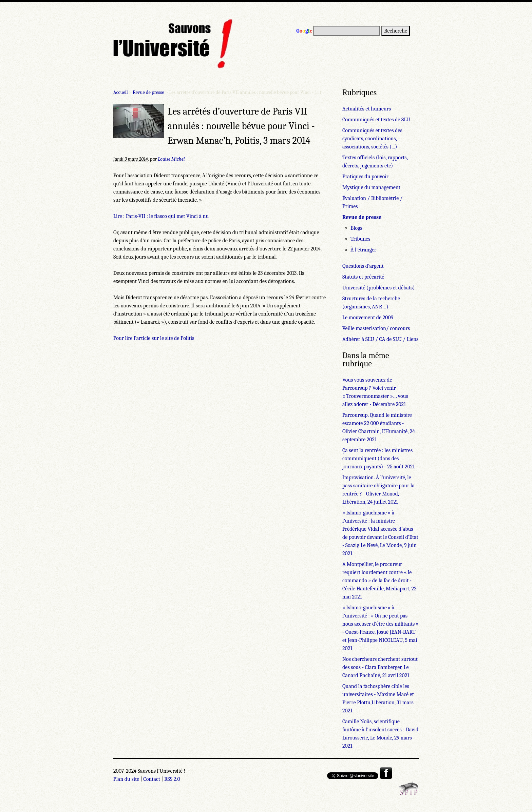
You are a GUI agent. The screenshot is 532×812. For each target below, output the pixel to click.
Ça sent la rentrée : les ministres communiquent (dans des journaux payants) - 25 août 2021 (378, 459)
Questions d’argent (363, 266)
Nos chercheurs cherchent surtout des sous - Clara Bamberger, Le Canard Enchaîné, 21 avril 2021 (380, 667)
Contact (152, 779)
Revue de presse (148, 92)
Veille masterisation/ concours (376, 328)
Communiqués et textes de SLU (376, 120)
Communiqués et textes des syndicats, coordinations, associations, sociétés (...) (372, 139)
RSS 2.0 (172, 779)
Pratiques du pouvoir (365, 177)
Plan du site (126, 779)
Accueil (121, 92)
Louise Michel (171, 159)
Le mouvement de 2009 (368, 318)
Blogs (356, 228)
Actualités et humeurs (367, 109)
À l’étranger (363, 250)
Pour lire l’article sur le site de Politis (154, 338)
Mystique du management (371, 187)
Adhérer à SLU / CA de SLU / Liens (380, 339)
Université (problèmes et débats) (378, 288)
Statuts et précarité (363, 277)
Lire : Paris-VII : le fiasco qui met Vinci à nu (161, 216)
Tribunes (360, 239)
